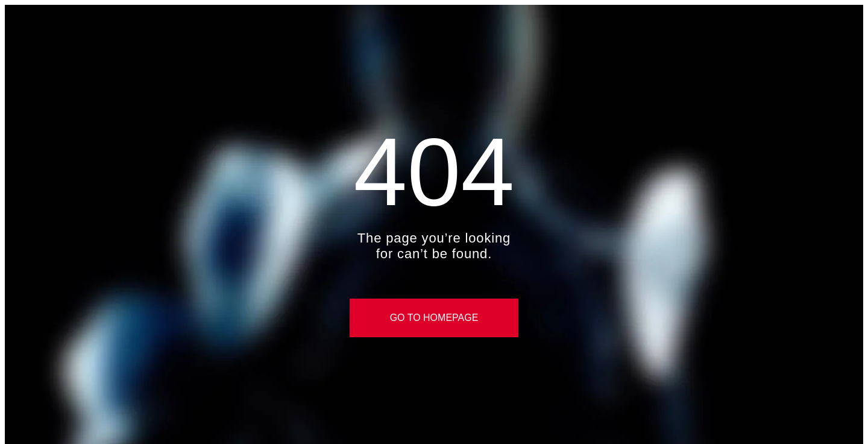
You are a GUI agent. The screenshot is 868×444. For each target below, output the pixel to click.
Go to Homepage (434, 318)
